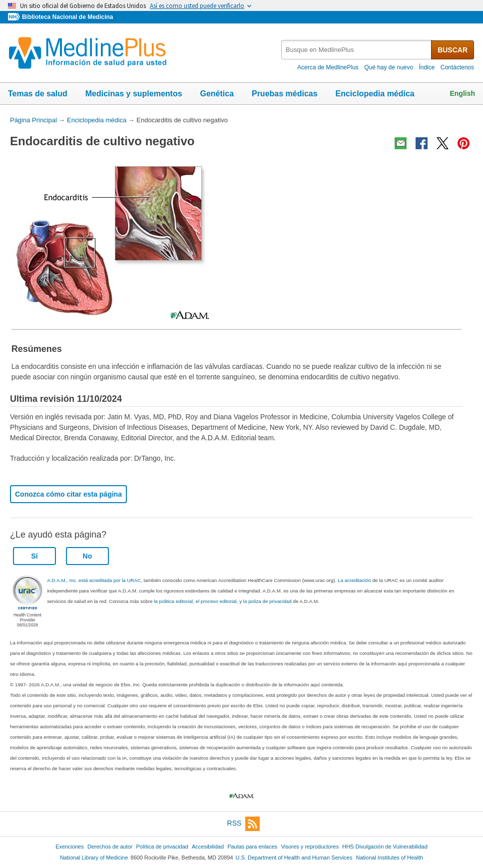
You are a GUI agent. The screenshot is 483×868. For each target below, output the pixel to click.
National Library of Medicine (94, 858)
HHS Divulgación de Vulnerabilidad (385, 847)
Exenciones (70, 847)
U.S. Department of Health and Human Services (294, 858)
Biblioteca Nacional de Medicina (67, 17)
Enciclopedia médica (375, 94)
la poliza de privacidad (267, 601)
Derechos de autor (110, 847)
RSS (244, 824)
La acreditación (354, 580)
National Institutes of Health (390, 858)
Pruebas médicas (285, 94)
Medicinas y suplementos (134, 94)
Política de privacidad (162, 847)
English (462, 93)
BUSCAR (453, 50)
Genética (217, 94)
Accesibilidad (208, 847)
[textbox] (357, 50)
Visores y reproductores (310, 847)
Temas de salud (38, 94)
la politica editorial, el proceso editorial (195, 601)
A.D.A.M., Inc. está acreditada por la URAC (94, 580)
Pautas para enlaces (252, 847)
